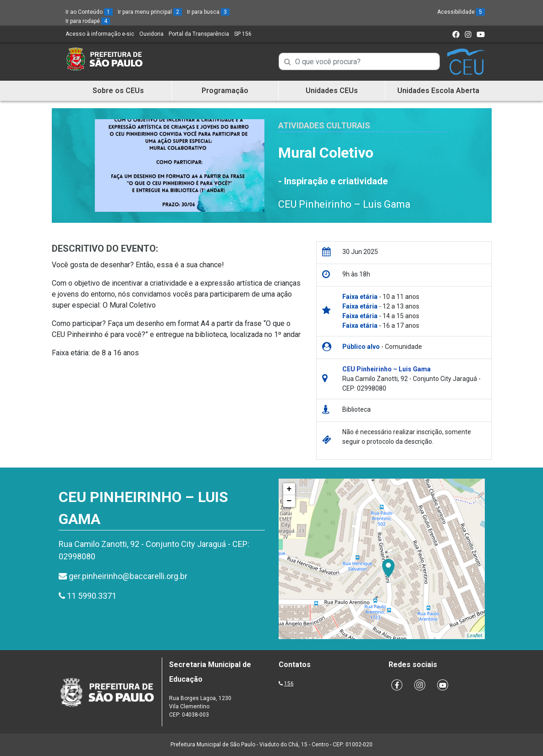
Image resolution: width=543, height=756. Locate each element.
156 (289, 684)
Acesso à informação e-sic (100, 34)
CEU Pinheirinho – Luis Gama (344, 204)
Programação (225, 91)
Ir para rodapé (88, 21)
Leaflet (474, 635)
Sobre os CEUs (118, 91)
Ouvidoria (151, 34)
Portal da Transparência (199, 34)
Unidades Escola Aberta (438, 91)
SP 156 (243, 34)
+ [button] (289, 489)
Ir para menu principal (150, 12)
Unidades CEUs (332, 91)
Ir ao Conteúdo (89, 12)
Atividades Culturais (324, 125)
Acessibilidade (461, 12)
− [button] (289, 501)
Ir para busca (208, 12)
